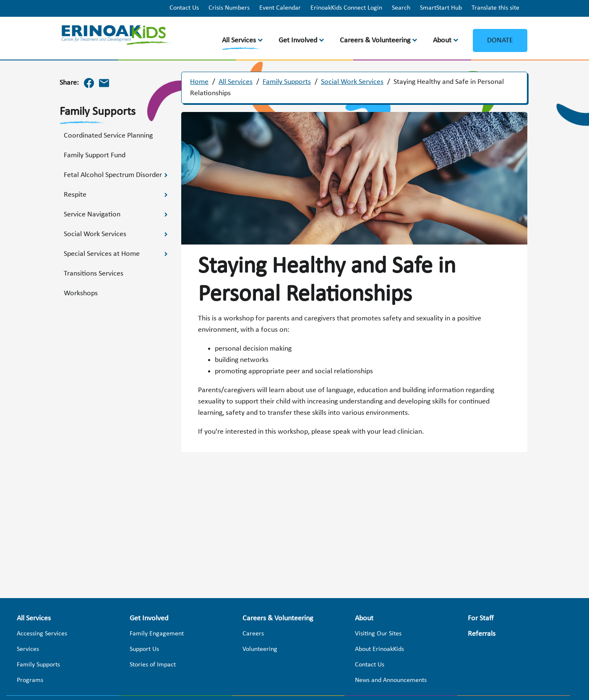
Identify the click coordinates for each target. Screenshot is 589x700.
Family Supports (287, 82)
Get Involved (298, 40)
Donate (500, 40)
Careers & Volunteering (375, 40)
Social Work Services (352, 82)
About (442, 40)
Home (199, 82)
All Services (239, 40)
